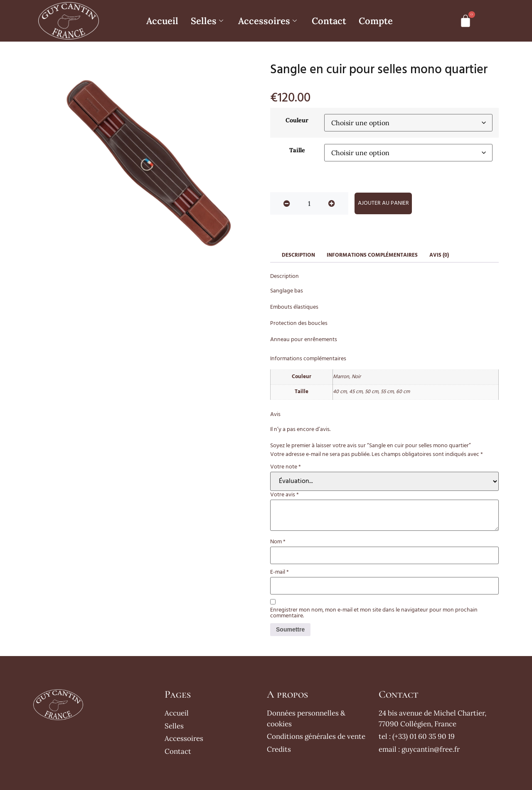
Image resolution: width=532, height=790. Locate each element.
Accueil (162, 21)
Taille (297, 150)
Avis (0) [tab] (439, 255)
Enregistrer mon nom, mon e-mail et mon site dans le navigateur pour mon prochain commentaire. (374, 613)
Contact (329, 21)
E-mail (280, 572)
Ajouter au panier (383, 203)
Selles (207, 21)
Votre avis (284, 495)
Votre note (286, 467)
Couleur (297, 120)
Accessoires (267, 21)
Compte (376, 21)
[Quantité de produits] (309, 203)
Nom (278, 542)
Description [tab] (298, 255)
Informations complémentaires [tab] (372, 255)
